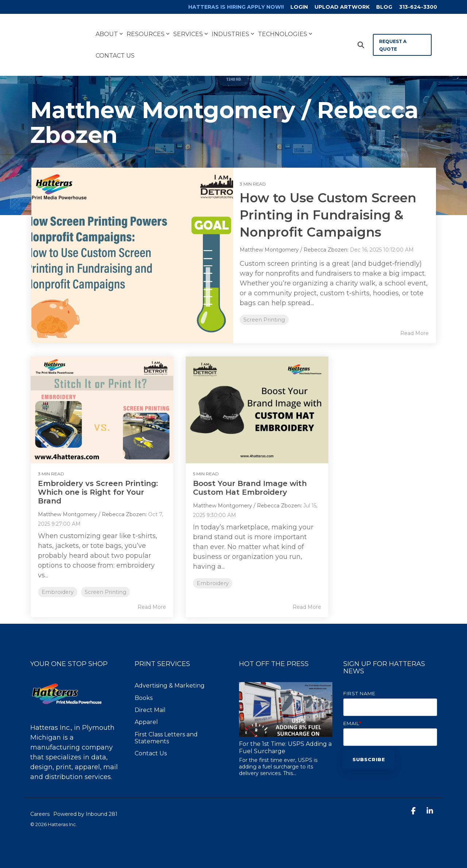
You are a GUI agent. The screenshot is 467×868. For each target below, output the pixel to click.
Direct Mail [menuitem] (150, 698)
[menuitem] (230, 7)
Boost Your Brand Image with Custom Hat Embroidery (225, 480)
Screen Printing (265, 320)
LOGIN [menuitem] (297, 7)
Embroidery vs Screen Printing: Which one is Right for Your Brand (93, 480)
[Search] (361, 40)
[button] (414, 799)
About (109, 29)
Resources (148, 29)
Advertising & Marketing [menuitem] (170, 673)
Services (191, 29)
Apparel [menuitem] (146, 710)
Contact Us (115, 50)
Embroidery (58, 580)
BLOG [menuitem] (384, 7)
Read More (414, 333)
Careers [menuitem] (40, 802)
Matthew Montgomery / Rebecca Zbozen (92, 502)
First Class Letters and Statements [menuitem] (167, 725)
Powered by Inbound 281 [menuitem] (85, 802)
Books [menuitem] (144, 686)
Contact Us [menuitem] (151, 741)
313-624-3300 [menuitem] (418, 7)
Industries (233, 29)
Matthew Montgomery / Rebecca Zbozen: (295, 250)
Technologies (285, 29)
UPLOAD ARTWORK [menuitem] (341, 7)
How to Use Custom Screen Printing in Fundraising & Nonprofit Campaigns (332, 215)
